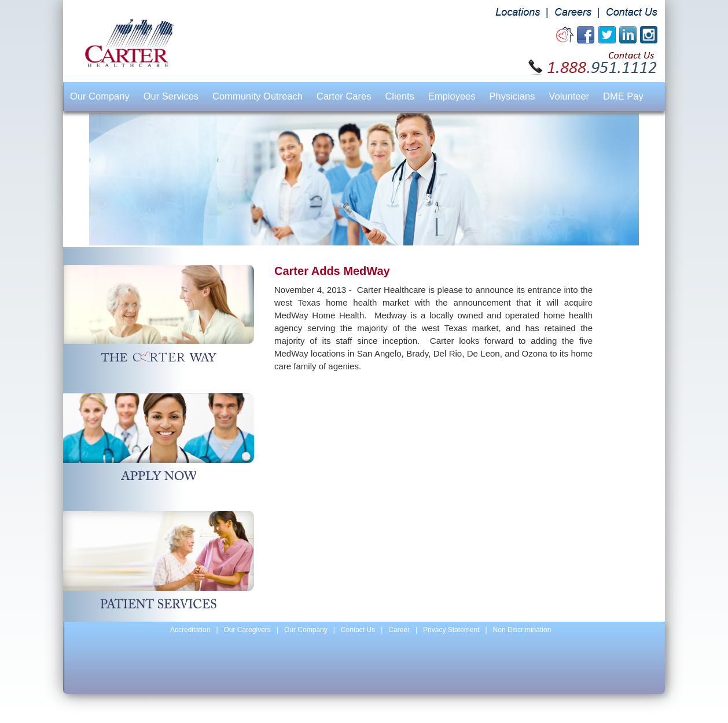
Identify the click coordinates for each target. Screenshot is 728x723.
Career (399, 630)
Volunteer (569, 96)
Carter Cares (344, 96)
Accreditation (190, 630)
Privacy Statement (451, 630)
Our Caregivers (247, 630)
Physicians (512, 96)
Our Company (100, 96)
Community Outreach (258, 96)
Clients (399, 96)
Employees (452, 96)
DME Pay (623, 96)
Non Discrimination (522, 630)
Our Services (171, 96)
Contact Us (358, 630)
